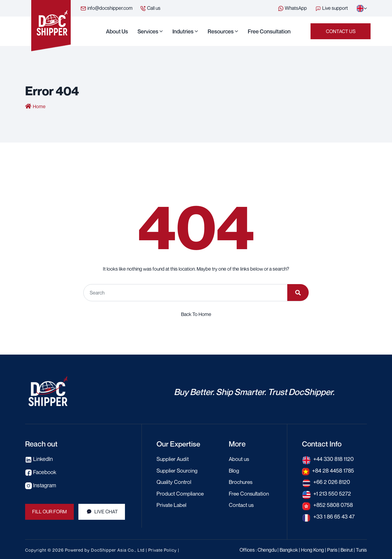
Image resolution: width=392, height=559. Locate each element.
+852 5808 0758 (334, 504)
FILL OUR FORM (50, 511)
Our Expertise (179, 444)
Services (148, 31)
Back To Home (196, 314)
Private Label (172, 504)
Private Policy (162, 549)
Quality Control (175, 481)
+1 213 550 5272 (332, 493)
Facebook (41, 472)
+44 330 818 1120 (334, 459)
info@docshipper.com (106, 8)
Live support (332, 8)
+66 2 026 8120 (332, 481)
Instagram (41, 485)
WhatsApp (292, 8)
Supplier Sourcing (178, 470)
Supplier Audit (173, 459)
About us (117, 31)
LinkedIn (39, 459)
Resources (221, 31)
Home (39, 107)
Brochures (241, 481)
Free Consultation (269, 31)
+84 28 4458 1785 (334, 470)
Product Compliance (181, 493)
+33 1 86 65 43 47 (334, 515)
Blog (234, 470)
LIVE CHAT (102, 511)
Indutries (183, 31)
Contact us (341, 31)
